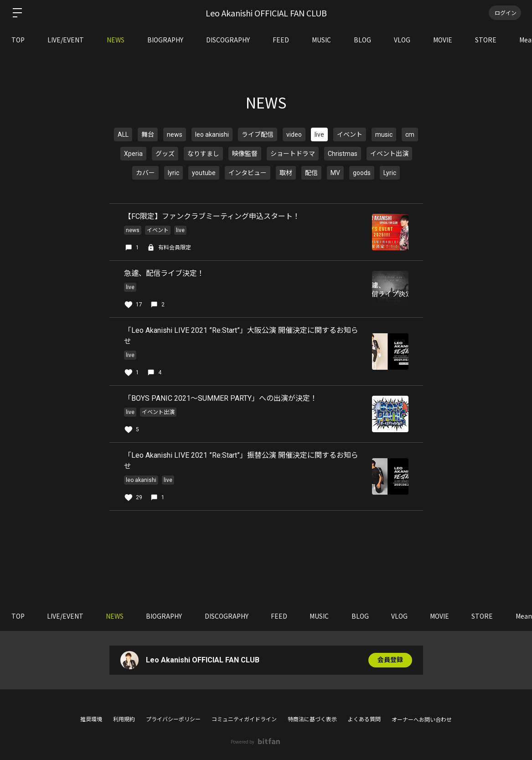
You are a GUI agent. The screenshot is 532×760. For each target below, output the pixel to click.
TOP (18, 40)
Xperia (133, 154)
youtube (204, 173)
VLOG (402, 40)
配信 (311, 173)
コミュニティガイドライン (244, 719)
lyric (173, 173)
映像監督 (245, 154)
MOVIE (443, 40)
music (384, 134)
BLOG (362, 40)
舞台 (148, 134)
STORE (486, 40)
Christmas (343, 154)
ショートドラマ (293, 154)
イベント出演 (389, 154)
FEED (281, 40)
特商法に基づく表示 (312, 719)
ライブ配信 (258, 134)
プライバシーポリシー (173, 719)
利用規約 (124, 719)
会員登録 (390, 660)
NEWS (116, 40)
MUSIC (321, 40)
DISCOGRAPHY (228, 40)
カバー (145, 173)
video (294, 134)
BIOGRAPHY (165, 40)
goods (362, 173)
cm (410, 134)
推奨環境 (91, 719)
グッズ (165, 154)
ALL (123, 134)
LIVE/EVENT (66, 40)
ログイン (505, 13)
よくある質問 (364, 719)
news (175, 134)
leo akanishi (212, 134)
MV (335, 173)
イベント (350, 134)
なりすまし (203, 154)
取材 (286, 173)
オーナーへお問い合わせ (422, 720)
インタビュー (248, 173)
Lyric (390, 173)
